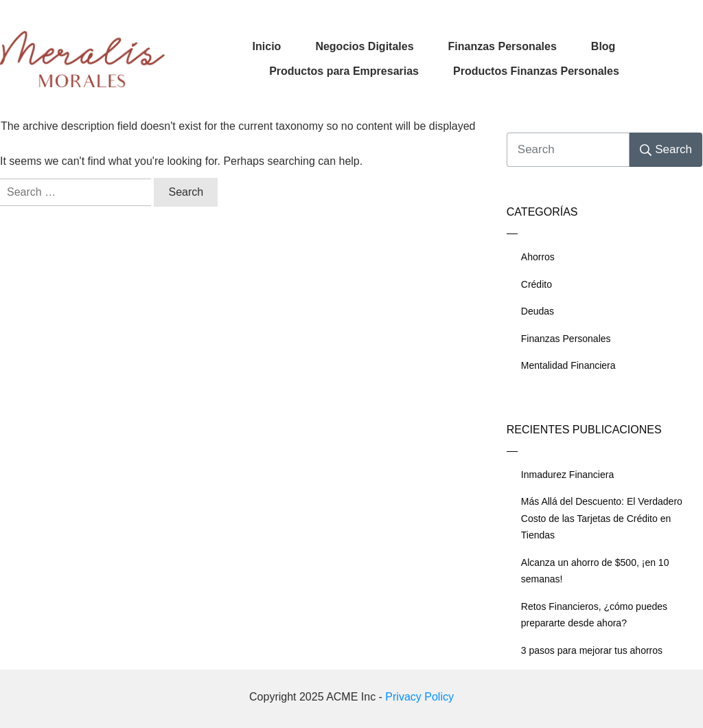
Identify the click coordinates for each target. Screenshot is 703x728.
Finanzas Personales (566, 339)
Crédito (537, 284)
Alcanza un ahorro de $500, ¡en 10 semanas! (595, 571)
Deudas (538, 311)
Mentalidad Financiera (568, 365)
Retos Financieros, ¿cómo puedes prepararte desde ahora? (594, 615)
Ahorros (538, 257)
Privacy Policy (419, 697)
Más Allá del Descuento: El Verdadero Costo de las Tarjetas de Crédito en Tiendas (602, 518)
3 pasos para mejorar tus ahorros (592, 650)
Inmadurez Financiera (567, 475)
